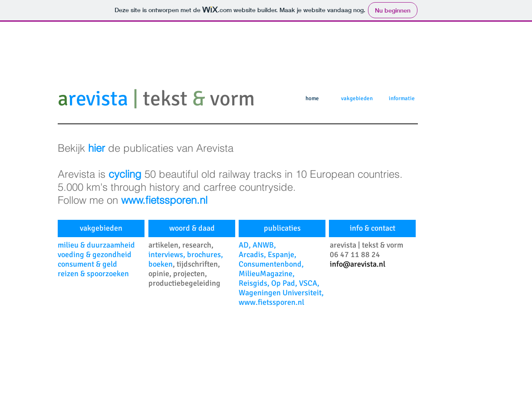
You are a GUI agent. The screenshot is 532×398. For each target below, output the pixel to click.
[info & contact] (372, 228)
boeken (161, 264)
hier (98, 148)
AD (244, 245)
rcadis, (256, 254)
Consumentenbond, (271, 264)
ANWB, (264, 245)
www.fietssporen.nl (271, 302)
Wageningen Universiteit (280, 293)
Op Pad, (285, 283)
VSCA (308, 283)
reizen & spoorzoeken (93, 274)
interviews (166, 254)
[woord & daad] (192, 228)
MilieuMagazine (266, 274)
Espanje (281, 254)
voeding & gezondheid (95, 254)
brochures (204, 254)
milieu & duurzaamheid (96, 245)
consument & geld (87, 264)
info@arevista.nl (358, 264)
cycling (126, 174)
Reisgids (253, 283)
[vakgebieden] (101, 228)
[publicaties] (282, 228)
